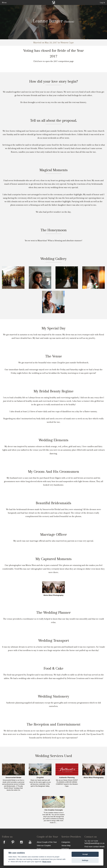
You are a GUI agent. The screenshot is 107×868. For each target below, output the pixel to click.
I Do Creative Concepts (54, 810)
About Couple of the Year (47, 842)
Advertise (65, 849)
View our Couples (44, 845)
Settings (85, 860)
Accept (85, 854)
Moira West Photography (53, 595)
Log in (102, 2)
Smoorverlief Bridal (13, 778)
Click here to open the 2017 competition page (53, 61)
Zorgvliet (40, 778)
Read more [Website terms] (47, 862)
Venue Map (66, 845)
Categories (66, 842)
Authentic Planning (67, 778)
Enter (39, 849)
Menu (4, 2)
